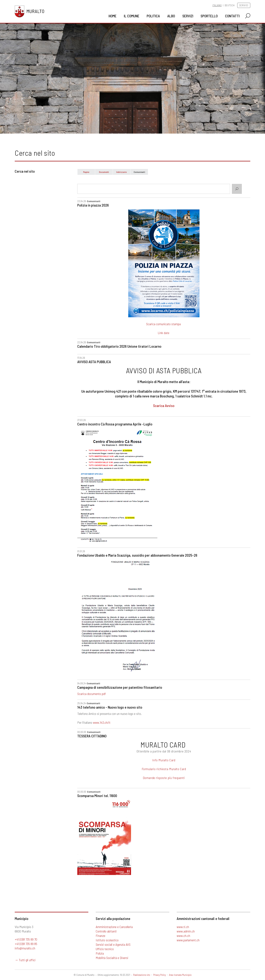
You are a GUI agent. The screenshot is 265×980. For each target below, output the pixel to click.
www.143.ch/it (102, 722)
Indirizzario (122, 172)
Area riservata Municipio (180, 975)
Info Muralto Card (164, 760)
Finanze (100, 936)
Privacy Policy (160, 975)
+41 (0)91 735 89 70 (26, 939)
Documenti (104, 172)
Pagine (86, 172)
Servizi (188, 16)
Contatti (232, 16)
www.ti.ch (183, 927)
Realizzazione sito (142, 975)
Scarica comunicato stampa (164, 324)
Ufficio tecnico (105, 949)
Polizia (100, 953)
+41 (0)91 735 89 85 (26, 944)
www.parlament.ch (188, 940)
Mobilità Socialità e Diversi (112, 958)
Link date (164, 333)
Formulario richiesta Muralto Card (164, 769)
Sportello (209, 16)
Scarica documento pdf (92, 694)
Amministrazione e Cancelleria (114, 927)
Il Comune (132, 16)
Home (113, 16)
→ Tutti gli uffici (25, 960)
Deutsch (230, 5)
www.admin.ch (186, 931)
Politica (153, 16)
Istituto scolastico (107, 940)
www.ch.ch (183, 936)
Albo (171, 16)
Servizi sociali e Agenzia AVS (113, 944)
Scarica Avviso (164, 406)
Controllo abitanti (106, 931)
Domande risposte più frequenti (164, 778)
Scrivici (244, 5)
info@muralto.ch (25, 948)
